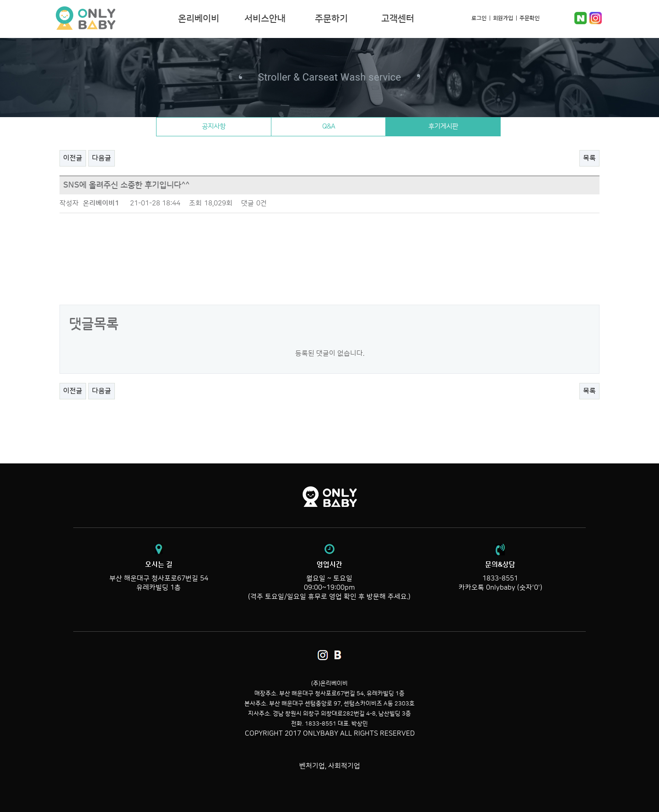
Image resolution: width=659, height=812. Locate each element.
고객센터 (398, 19)
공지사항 (211, 126)
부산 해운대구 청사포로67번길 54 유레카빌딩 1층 (159, 576)
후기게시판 (446, 126)
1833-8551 (500, 578)
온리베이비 (114, 18)
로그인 (479, 18)
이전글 (73, 158)
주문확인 (529, 18)
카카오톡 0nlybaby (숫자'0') (500, 588)
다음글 (102, 158)
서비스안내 (265, 19)
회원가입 (503, 18)
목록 (589, 158)
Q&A (329, 126)
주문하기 (331, 19)
